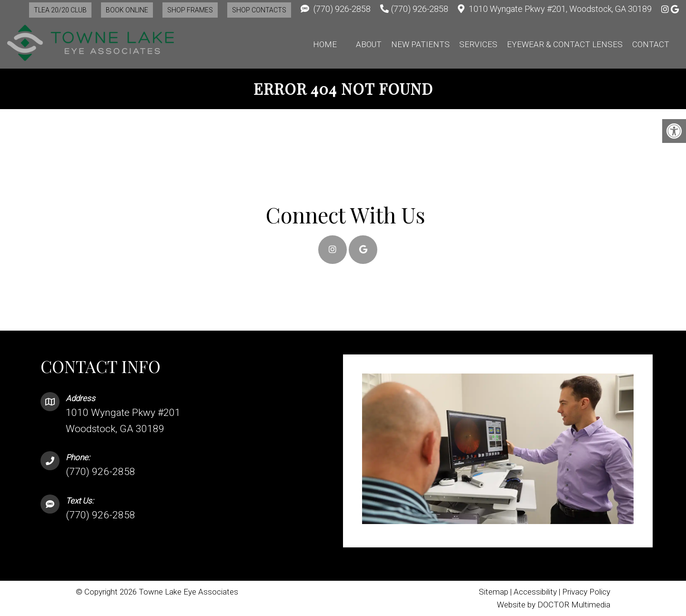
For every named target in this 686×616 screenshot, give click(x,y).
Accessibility (535, 592)
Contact (651, 44)
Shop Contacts (259, 10)
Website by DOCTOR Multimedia (554, 605)
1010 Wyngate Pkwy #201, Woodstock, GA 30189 (560, 9)
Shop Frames (190, 10)
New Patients (420, 44)
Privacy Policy (586, 592)
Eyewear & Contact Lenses (565, 44)
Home (325, 44)
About (369, 44)
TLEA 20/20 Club (60, 10)
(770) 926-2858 (342, 9)
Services (478, 44)
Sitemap (494, 592)
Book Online (127, 10)
